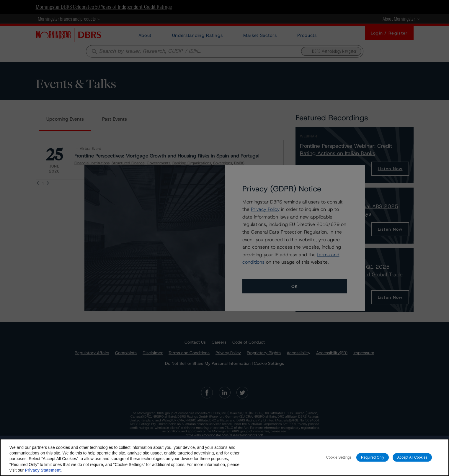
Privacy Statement (43, 470)
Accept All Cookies (412, 457)
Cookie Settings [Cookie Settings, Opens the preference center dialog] (339, 457)
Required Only (373, 457)
